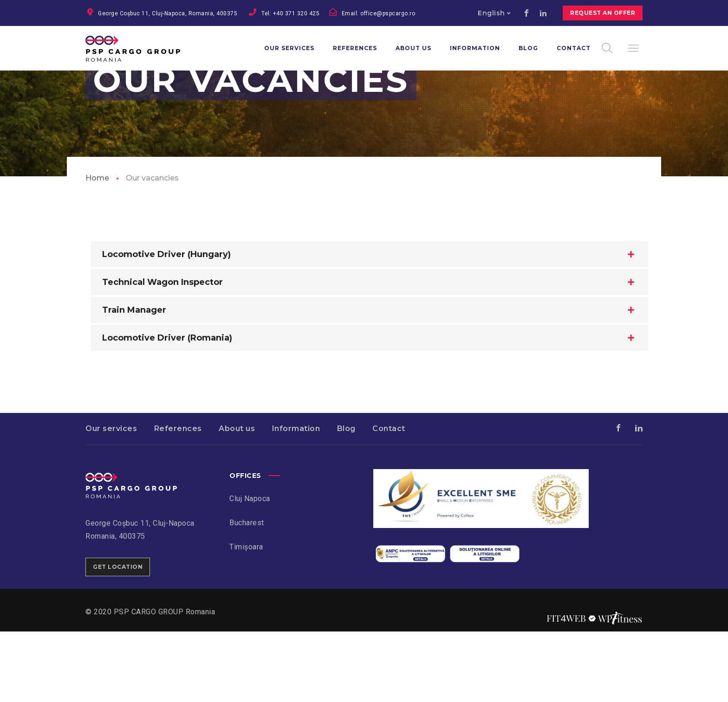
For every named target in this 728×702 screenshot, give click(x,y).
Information (296, 499)
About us (237, 499)
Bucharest (247, 593)
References (178, 499)
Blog (346, 499)
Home (97, 248)
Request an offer (603, 13)
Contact (389, 499)
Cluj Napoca (250, 569)
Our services (111, 499)
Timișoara (246, 617)
